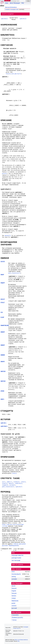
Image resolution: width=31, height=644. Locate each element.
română (14, 606)
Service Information (11, 7)
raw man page (16, 560)
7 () (14, 620)
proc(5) (4, 173)
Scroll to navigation (8, 14)
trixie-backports (16, 574)
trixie (13, 572)
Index (7, 3)
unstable (8, 9)
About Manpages (15, 3)
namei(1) (9, 482)
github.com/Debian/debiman (21, 640)
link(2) (14, 473)
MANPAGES (7, 1)
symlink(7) (19, 487)
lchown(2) (16, 482)
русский (14, 608)
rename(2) (5, 485)
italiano (14, 596)
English (14, 591)
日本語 (14, 598)
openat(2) (8, 235)
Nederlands (15, 601)
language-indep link (17, 555)
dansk (13, 586)
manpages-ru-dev (14, 9)
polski (13, 603)
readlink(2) (19, 483)
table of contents (17, 565)
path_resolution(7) (14, 273)
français (14, 593)
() (4, 423)
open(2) (11, 483)
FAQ (23, 3)
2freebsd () (17, 618)
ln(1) (4, 482)
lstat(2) (5, 483)
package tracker (16, 558)
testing (14, 577)
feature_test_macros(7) (13, 74)
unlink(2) (12, 485)
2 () (15, 615)
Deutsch (14, 588)
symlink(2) (4, 19)
